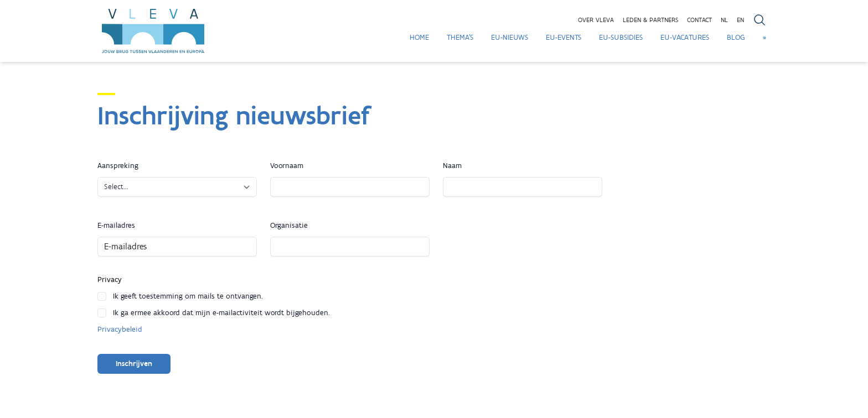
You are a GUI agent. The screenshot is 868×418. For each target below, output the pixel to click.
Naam (452, 166)
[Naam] (523, 187)
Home (419, 37)
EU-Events (564, 37)
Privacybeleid (120, 329)
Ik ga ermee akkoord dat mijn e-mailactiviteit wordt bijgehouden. (221, 313)
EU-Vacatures (685, 37)
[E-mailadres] (177, 247)
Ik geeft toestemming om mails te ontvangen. (188, 296)
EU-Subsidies (621, 37)
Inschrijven (134, 364)
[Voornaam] (350, 187)
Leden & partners (650, 20)
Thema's (460, 37)
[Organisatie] (350, 247)
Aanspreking (118, 166)
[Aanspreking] (177, 187)
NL (724, 20)
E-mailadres (116, 225)
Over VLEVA (596, 20)
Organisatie (289, 225)
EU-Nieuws (510, 37)
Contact (699, 20)
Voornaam (287, 166)
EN (740, 20)
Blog (736, 37)
